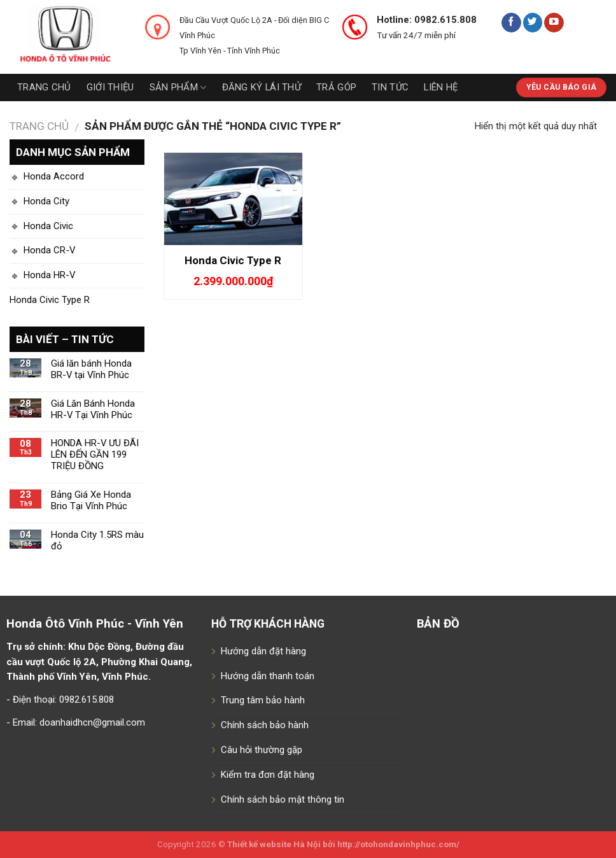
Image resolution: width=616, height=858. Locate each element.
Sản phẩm (178, 88)
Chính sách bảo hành (265, 725)
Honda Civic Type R (50, 300)
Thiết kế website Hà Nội (274, 844)
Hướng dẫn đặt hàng (263, 651)
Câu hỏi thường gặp (262, 750)
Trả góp (336, 87)
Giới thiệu (110, 87)
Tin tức (390, 87)
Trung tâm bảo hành (263, 700)
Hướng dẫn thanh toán (268, 676)
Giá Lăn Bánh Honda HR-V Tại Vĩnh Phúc (93, 410)
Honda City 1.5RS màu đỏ (97, 541)
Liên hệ (441, 87)
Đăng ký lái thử (262, 87)
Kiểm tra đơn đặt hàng (268, 775)
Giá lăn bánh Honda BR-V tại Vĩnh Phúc (91, 369)
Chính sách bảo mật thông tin (283, 799)
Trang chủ (44, 87)
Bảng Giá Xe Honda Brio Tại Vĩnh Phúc (91, 501)
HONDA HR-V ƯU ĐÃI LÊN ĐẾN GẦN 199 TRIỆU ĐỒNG (95, 455)
